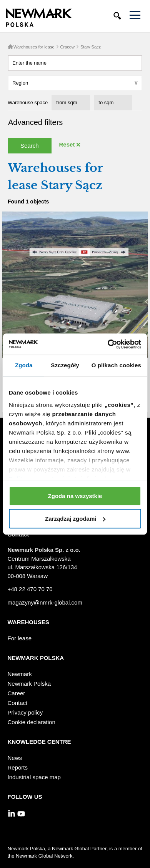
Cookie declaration (32, 722)
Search (30, 146)
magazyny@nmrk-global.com (45, 602)
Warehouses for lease (34, 47)
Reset (67, 144)
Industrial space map (34, 777)
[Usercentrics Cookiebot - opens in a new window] (108, 344)
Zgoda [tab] (24, 365)
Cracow (67, 47)
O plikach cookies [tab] (116, 365)
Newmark (20, 674)
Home (10, 47)
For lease (20, 638)
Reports (18, 767)
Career (17, 693)
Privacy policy (25, 712)
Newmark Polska (29, 684)
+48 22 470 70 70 (30, 589)
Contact (18, 703)
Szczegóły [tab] (65, 365)
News (15, 758)
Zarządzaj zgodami (75, 519)
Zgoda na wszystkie (75, 496)
